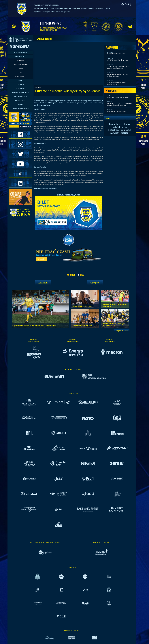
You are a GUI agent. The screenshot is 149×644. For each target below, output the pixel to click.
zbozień (125, 133)
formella (113, 124)
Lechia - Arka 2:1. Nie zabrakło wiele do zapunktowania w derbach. (119, 104)
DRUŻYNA (20, 85)
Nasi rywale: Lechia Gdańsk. (117, 111)
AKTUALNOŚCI (20, 57)
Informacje (20, 61)
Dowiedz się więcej (41, 8)
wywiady (115, 133)
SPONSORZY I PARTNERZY (20, 93)
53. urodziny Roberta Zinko (116, 54)
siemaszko (126, 130)
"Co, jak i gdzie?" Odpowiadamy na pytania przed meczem (119, 67)
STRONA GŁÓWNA (20, 53)
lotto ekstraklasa (117, 128)
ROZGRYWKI (20, 89)
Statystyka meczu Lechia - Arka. (118, 97)
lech (121, 124)
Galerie (20, 69)
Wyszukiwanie (20, 77)
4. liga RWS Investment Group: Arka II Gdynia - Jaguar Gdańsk (35, 325)
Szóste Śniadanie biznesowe (82, 306)
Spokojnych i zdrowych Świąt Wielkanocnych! (117, 83)
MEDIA (20, 105)
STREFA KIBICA (20, 101)
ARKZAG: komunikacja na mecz (118, 60)
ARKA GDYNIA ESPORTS (20, 109)
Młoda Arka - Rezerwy (20, 65)
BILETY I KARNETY (20, 97)
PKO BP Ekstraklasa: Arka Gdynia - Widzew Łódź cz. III (114, 325)
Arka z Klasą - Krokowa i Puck (82, 325)
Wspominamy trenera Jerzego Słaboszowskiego (118, 75)
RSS (20, 73)
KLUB (20, 81)
